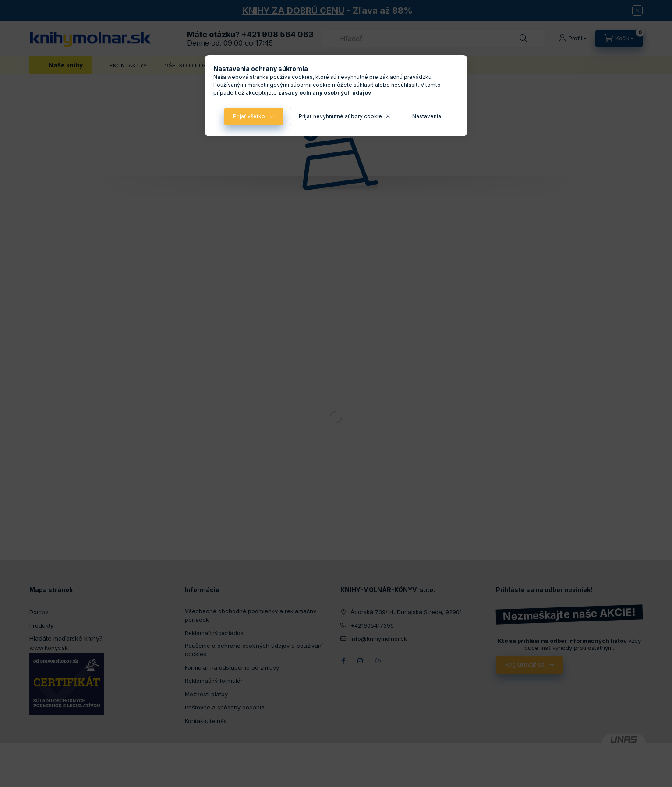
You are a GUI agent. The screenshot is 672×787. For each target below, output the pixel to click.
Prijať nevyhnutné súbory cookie (340, 116)
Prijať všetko (249, 116)
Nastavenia (427, 116)
